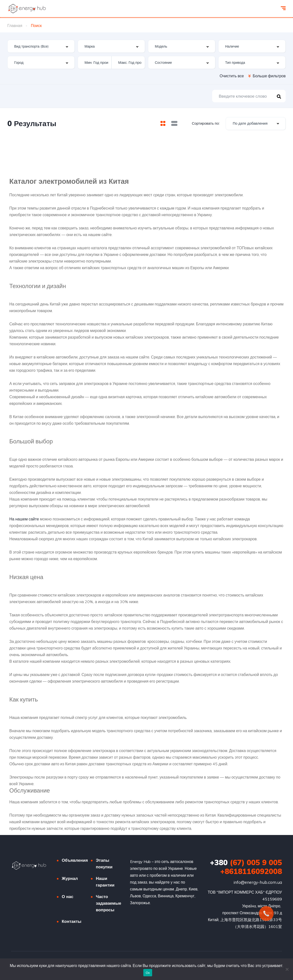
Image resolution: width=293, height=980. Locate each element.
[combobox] (41, 46)
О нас (67, 896)
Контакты (72, 921)
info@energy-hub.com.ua (258, 882)
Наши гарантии (105, 882)
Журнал (70, 878)
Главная (15, 26)
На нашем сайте (24, 519)
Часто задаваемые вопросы (108, 903)
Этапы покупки (104, 863)
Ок (148, 973)
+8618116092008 (251, 871)
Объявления (75, 860)
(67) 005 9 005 (246, 862)
